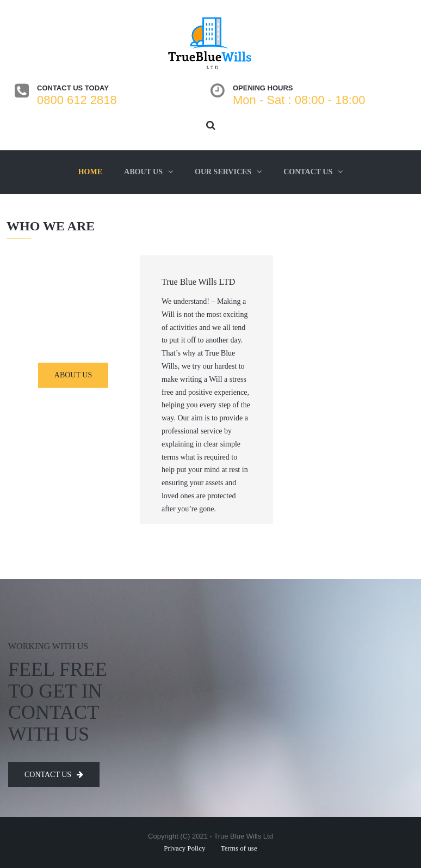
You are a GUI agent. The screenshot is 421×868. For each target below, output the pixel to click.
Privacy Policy (184, 848)
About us (143, 172)
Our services (223, 172)
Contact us (308, 172)
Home (90, 172)
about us (73, 375)
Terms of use (239, 848)
